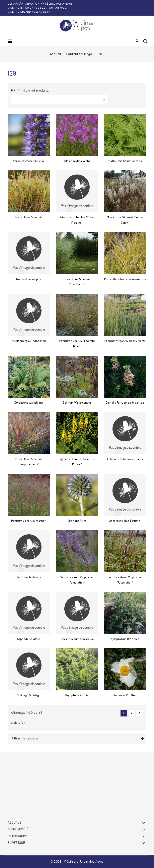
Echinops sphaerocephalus (125, 459)
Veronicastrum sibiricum (29, 161)
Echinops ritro (77, 521)
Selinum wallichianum (77, 403)
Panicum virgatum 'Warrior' (29, 521)
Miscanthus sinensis (29, 217)
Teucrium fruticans (29, 577)
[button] (137, 41)
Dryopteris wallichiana (29, 403)
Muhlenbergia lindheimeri (29, 341)
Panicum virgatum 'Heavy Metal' (125, 341)
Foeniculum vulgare (29, 279)
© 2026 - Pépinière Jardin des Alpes (77, 862)
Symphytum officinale (125, 639)
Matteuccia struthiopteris (125, 161)
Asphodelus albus (29, 639)
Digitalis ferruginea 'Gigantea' (125, 403)
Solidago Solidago (29, 695)
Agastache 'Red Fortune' (125, 521)
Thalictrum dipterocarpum (77, 639)
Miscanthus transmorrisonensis (125, 279)
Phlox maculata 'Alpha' (77, 161)
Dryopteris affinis (77, 695)
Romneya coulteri (125, 695)
